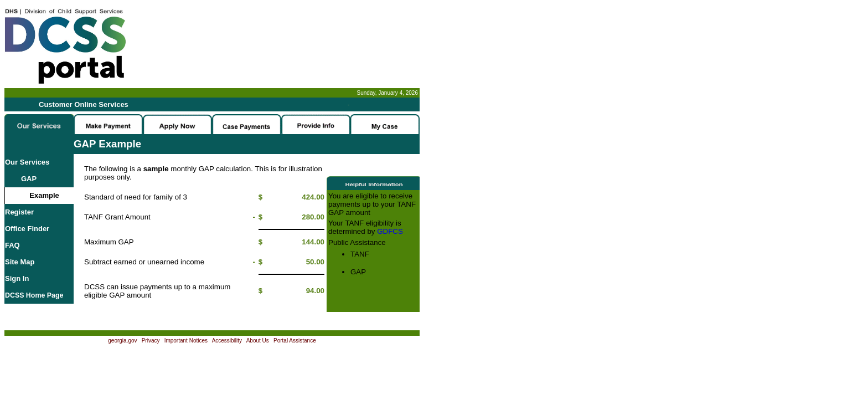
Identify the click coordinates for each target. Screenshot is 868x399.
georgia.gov (122, 341)
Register (19, 212)
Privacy (151, 341)
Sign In (17, 278)
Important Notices (186, 341)
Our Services (27, 162)
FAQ (12, 245)
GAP (21, 179)
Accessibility (227, 341)
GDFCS (390, 231)
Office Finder (27, 229)
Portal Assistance (295, 341)
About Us (258, 341)
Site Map (20, 262)
